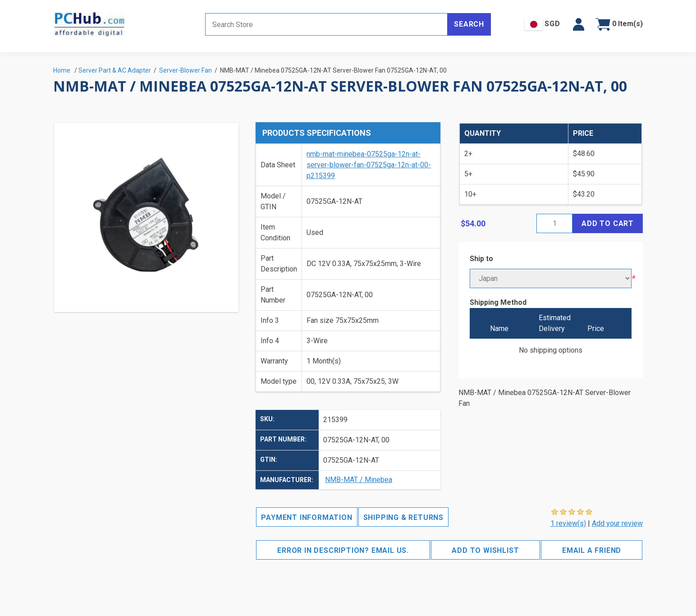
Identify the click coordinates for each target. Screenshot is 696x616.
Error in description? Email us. (343, 550)
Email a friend (592, 550)
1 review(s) (568, 523)
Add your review (617, 523)
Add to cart (608, 223)
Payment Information (307, 517)
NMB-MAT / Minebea (359, 480)
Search (469, 24)
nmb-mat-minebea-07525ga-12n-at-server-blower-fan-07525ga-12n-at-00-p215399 (369, 165)
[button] (579, 24)
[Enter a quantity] (554, 223)
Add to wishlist (485, 550)
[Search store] (326, 24)
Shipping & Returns (403, 517)
